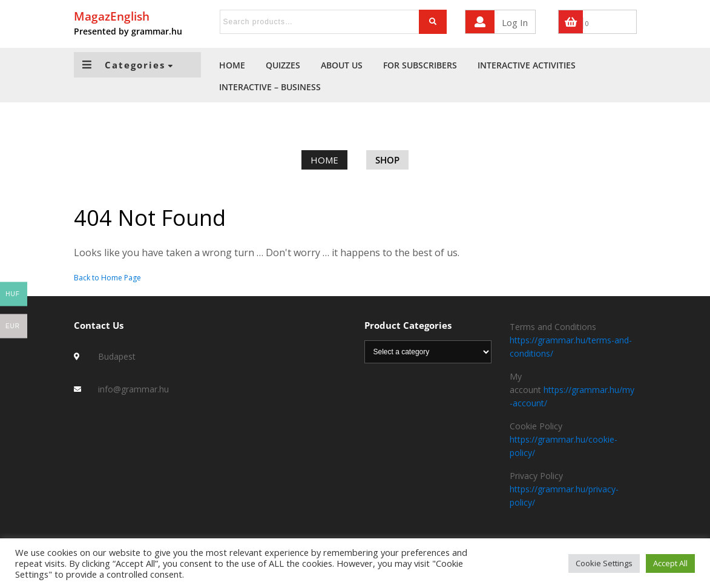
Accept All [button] (670, 563)
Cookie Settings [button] (604, 563)
